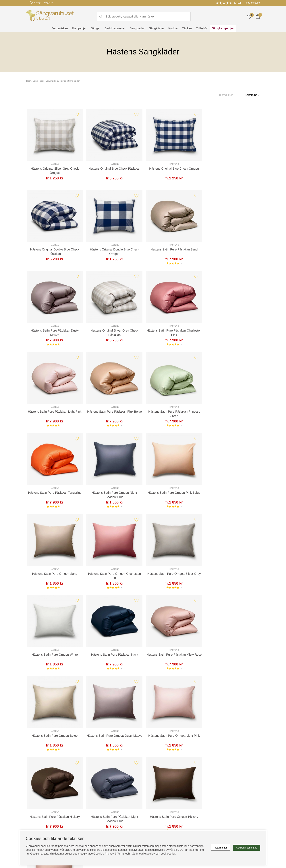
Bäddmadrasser (115, 28)
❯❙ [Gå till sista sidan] (152, 679)
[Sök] (144, 17)
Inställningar (221, 848)
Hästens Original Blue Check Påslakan (113, 169)
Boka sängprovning (216, 771)
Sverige (36, 2)
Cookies (150, 771)
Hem (29, 81)
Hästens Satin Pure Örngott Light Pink (232, 576)
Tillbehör (202, 28)
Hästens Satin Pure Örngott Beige (114, 576)
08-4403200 (254, 3)
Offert (98, 714)
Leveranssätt (70, 714)
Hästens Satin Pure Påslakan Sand (113, 250)
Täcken (187, 28)
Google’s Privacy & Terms (109, 854)
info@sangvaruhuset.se (179, 732)
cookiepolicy (168, 854)
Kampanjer (79, 28)
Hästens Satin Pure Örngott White (173, 494)
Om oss (90, 779)
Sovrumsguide (94, 775)
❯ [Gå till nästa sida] (144, 679)
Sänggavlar (137, 28)
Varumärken (60, 28)
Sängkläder (156, 28)
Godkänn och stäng (247, 848)
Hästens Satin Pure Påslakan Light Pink (113, 331)
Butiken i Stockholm (216, 783)
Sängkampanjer (223, 28)
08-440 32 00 (177, 728)
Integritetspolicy (154, 779)
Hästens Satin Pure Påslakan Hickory (54, 657)
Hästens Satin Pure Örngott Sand (232, 413)
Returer (133, 714)
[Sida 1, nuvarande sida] (133, 679)
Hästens (54, 164)
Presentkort (92, 783)
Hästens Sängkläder (70, 81)
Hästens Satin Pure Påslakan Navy (232, 494)
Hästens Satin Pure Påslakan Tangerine (54, 413)
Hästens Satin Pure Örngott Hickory (172, 657)
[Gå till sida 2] (137, 679)
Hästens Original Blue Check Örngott (172, 169)
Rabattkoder (93, 771)
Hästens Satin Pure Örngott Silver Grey (113, 494)
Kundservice (36, 714)
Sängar (96, 28)
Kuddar (173, 28)
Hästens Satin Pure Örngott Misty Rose (232, 657)
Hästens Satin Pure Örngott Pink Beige (172, 413)
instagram (34, 794)
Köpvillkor (151, 775)
